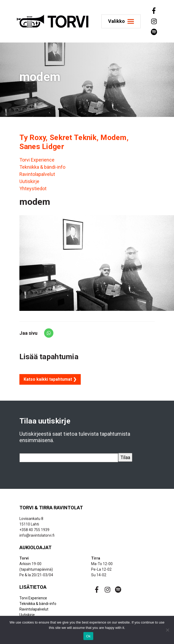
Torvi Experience (37, 160)
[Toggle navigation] (121, 21)
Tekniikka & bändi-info (42, 167)
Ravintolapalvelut (37, 174)
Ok (88, 636)
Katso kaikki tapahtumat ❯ (50, 379)
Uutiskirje (29, 181)
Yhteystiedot (33, 188)
